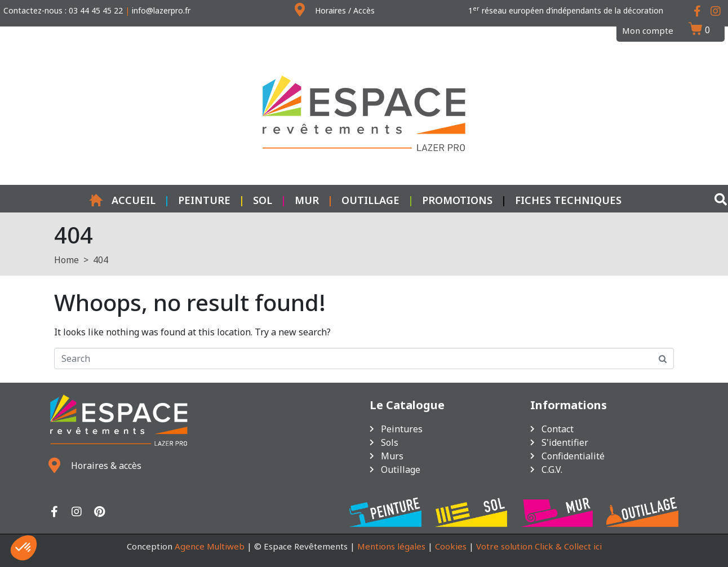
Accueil (122, 200)
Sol (263, 200)
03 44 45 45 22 (96, 10)
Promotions (457, 200)
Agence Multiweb (210, 546)
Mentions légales (391, 546)
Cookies (451, 546)
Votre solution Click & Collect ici (539, 546)
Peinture (204, 200)
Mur (307, 200)
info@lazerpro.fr (161, 10)
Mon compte (648, 30)
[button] (24, 548)
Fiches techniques (568, 200)
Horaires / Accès (345, 10)
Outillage (370, 200)
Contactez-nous (33, 10)
